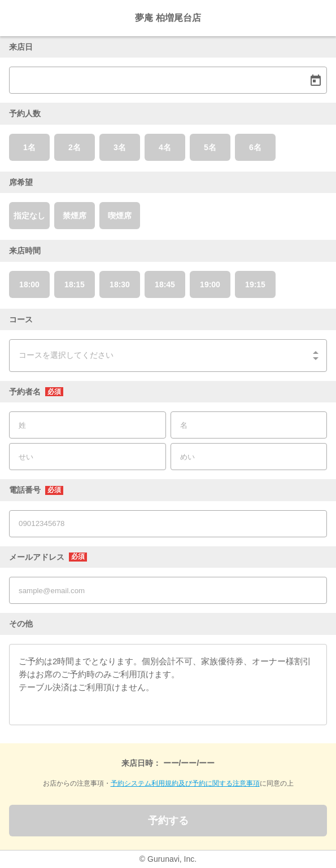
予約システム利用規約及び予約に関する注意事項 (185, 783)
